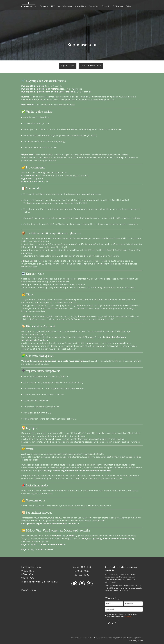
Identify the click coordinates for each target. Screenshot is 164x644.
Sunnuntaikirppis (80, 6)
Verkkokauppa (118, 6)
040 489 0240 (28, 578)
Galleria (129, 6)
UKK (53, 6)
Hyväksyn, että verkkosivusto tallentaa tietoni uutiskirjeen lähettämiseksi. (122, 616)
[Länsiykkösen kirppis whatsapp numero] (90, 584)
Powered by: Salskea (136, 641)
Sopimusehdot (94, 6)
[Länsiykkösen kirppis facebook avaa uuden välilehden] (74, 584)
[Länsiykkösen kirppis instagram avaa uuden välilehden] (82, 584)
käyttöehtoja (138, 638)
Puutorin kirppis (29, 590)
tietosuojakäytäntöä (125, 638)
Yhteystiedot (106, 6)
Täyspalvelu (44, 6)
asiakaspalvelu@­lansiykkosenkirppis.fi (40, 582)
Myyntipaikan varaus (65, 6)
